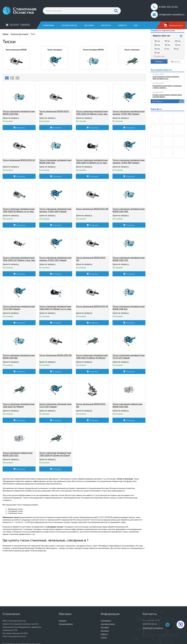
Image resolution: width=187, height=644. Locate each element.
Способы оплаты (69, 25)
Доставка (89, 25)
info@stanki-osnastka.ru (153, 628)
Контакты (106, 25)
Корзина (63, 620)
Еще (137, 25)
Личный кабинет (66, 624)
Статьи (104, 637)
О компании (48, 25)
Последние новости (161, 70)
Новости (122, 25)
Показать (159, 61)
